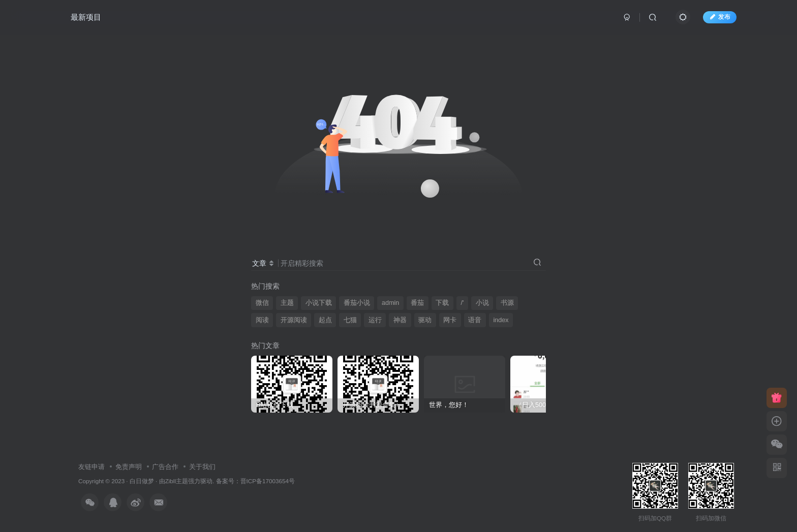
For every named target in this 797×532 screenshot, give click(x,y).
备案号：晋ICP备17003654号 (255, 481)
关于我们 (202, 467)
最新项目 (86, 17)
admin (390, 303)
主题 (287, 303)
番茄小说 (357, 303)
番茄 (417, 303)
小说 (482, 303)
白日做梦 (142, 481)
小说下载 (319, 303)
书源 (507, 303)
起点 (325, 320)
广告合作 (165, 467)
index (501, 320)
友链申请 (91, 467)
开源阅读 (294, 320)
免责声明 (129, 467)
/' (463, 303)
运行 (375, 320)
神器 (400, 320)
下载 (442, 303)
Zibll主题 (177, 481)
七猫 (350, 320)
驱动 (425, 320)
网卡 (450, 320)
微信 (262, 303)
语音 (475, 320)
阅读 (262, 320)
